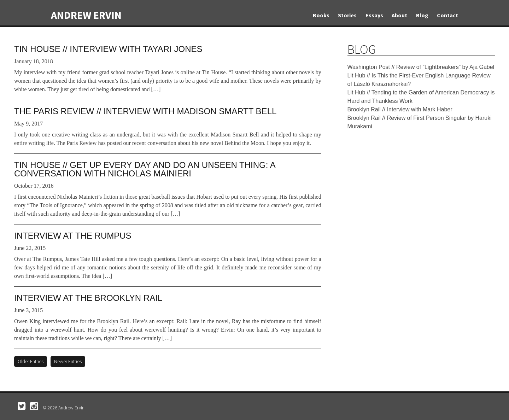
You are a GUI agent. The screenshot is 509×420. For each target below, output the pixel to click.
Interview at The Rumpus (73, 236)
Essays (374, 15)
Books (321, 15)
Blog (422, 15)
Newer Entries (68, 361)
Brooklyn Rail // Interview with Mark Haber (400, 109)
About (399, 15)
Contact (447, 15)
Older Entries (31, 361)
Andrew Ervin (86, 15)
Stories (347, 15)
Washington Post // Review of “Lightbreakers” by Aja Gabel (421, 67)
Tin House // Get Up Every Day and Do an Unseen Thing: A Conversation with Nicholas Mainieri (145, 169)
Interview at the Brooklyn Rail (88, 298)
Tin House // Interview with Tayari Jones (108, 49)
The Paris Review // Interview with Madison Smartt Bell (145, 111)
